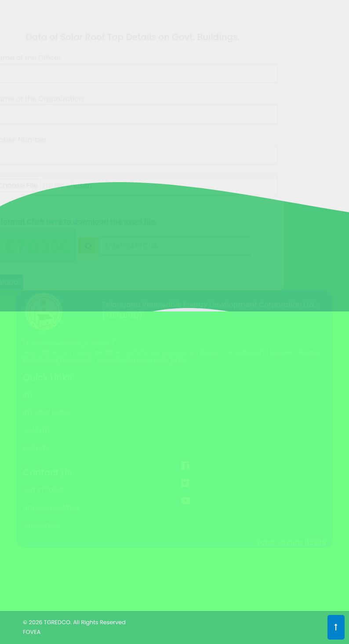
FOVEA (32, 632)
